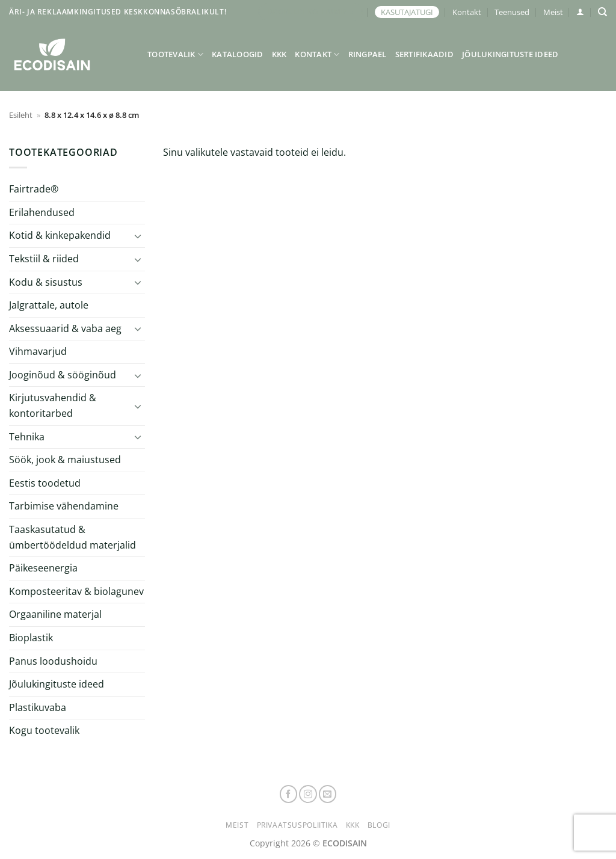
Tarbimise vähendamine (64, 506)
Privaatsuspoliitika (297, 825)
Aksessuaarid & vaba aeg (65, 328)
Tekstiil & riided (44, 259)
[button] (580, 12)
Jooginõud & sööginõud (63, 375)
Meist (553, 12)
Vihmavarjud (38, 351)
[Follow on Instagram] (308, 794)
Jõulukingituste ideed (510, 54)
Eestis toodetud (45, 483)
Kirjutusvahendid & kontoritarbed (53, 405)
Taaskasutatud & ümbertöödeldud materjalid (72, 537)
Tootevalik (175, 54)
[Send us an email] (328, 794)
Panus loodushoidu (53, 661)
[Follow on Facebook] (289, 794)
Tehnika (27, 437)
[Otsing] (602, 12)
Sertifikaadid (424, 54)
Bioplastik (31, 638)
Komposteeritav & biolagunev (76, 591)
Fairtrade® (34, 189)
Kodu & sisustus (46, 282)
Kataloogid (238, 54)
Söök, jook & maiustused (65, 460)
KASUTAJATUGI (407, 12)
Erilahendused (42, 212)
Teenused (512, 12)
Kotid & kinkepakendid (60, 235)
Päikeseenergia (43, 568)
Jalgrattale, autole (49, 305)
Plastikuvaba (38, 707)
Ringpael (368, 54)
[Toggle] (138, 236)
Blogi (379, 825)
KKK (279, 54)
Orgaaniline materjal (55, 614)
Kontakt (467, 12)
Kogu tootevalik (44, 730)
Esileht (21, 115)
